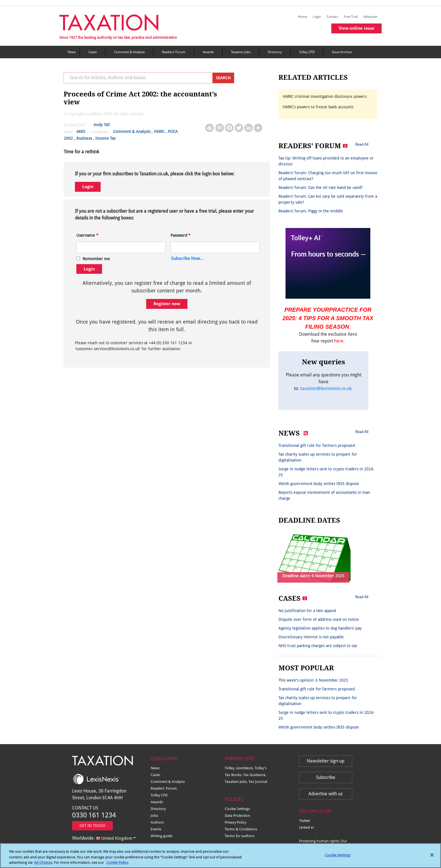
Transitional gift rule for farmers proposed (317, 445)
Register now (167, 304)
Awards (208, 52)
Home (302, 17)
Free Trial (351, 17)
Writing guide (162, 836)
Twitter (305, 821)
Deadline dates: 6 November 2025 (313, 576)
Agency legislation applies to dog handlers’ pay (320, 628)
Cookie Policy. (117, 866)
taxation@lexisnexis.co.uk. (327, 388)
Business (84, 138)
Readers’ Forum (174, 52)
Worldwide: (102, 838)
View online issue (356, 28)
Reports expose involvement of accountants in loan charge (324, 495)
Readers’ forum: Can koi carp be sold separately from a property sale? (328, 199)
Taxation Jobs (241, 52)
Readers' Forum (164, 788)
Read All (362, 144)
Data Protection (237, 816)
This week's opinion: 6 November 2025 (313, 680)
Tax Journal (258, 782)
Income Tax (105, 138)
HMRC (159, 132)
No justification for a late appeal (307, 611)
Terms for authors (240, 836)
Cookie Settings (237, 809)
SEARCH (223, 78)
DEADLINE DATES (309, 520)
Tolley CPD (307, 52)
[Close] (432, 858)
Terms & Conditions (241, 829)
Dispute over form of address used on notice (319, 619)
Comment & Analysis (129, 52)
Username (87, 235)
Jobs (154, 816)
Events (156, 829)
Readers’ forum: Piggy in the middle (311, 211)
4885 (81, 132)
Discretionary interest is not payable (311, 637)
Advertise (370, 17)
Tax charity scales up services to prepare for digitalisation (318, 457)
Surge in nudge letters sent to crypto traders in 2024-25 (327, 472)
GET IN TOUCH (92, 826)
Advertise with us (326, 794)
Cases (93, 52)
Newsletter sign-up (326, 761)
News (72, 52)
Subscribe (326, 777)
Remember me (96, 259)
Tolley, (230, 768)
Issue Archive (342, 52)
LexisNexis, (245, 768)
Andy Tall (102, 125)
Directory (275, 52)
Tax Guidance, (255, 775)
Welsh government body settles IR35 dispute (319, 484)
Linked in (306, 827)
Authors (157, 822)
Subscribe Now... (187, 259)
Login (317, 17)
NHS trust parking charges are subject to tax (318, 646)
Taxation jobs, (237, 782)
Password (180, 235)
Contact (332, 17)
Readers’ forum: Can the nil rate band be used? (321, 188)
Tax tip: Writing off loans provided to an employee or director (326, 161)
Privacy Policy (235, 822)
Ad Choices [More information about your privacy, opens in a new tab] (43, 866)
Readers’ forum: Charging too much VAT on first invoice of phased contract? (328, 176)
